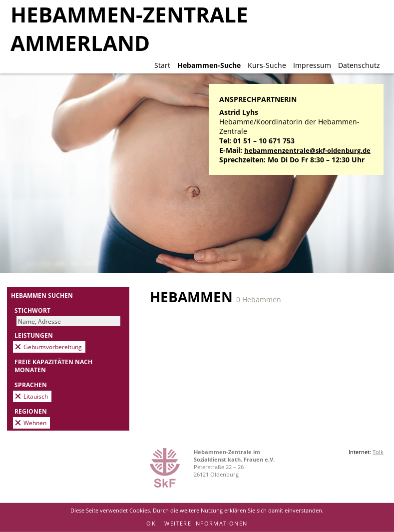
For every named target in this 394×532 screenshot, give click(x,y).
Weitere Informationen (206, 523)
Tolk (378, 452)
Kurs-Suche (267, 65)
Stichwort (32, 310)
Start (162, 65)
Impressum (312, 65)
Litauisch (36, 396)
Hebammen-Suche (209, 65)
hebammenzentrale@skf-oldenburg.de (307, 151)
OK (151, 523)
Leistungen (34, 335)
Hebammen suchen (42, 295)
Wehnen (35, 423)
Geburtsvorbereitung (53, 347)
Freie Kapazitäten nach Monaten (53, 366)
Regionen (31, 411)
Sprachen (31, 385)
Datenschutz (359, 65)
